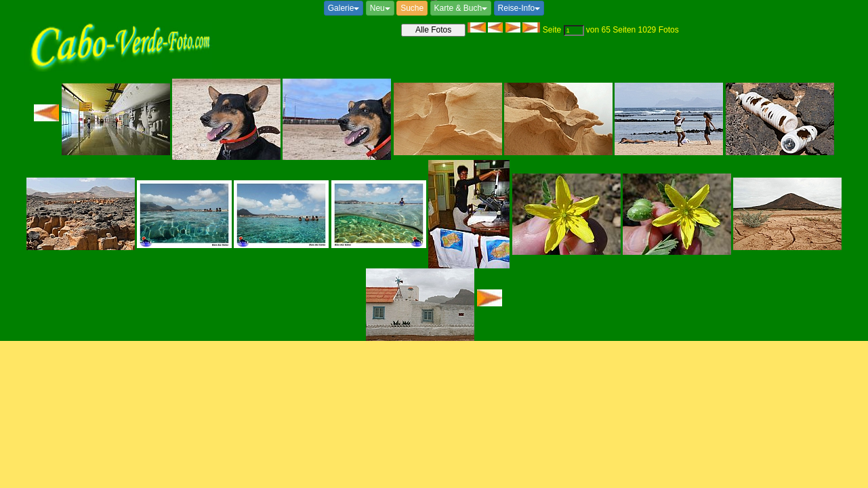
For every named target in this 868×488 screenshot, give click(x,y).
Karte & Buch (461, 8)
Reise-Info (519, 8)
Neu (380, 8)
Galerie (344, 8)
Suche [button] (412, 8)
